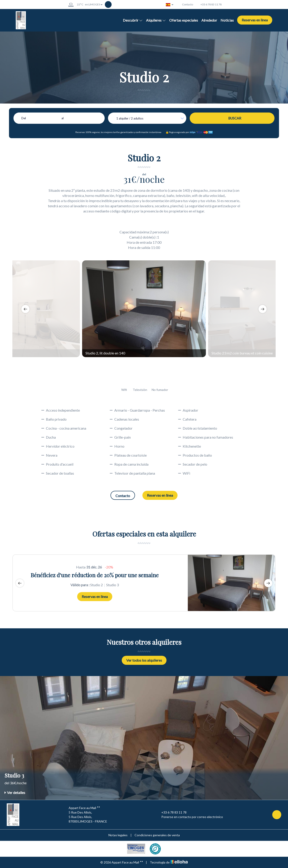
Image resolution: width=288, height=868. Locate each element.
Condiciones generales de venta (157, 835)
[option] (144, 309)
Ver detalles (15, 792)
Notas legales (118, 835)
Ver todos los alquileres (144, 660)
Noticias (227, 20)
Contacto (123, 496)
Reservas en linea (255, 20)
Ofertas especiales (184, 20)
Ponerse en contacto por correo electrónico (190, 817)
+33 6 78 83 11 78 (171, 812)
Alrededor (209, 20)
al (63, 118)
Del (24, 118)
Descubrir (133, 20)
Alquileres (156, 20)
